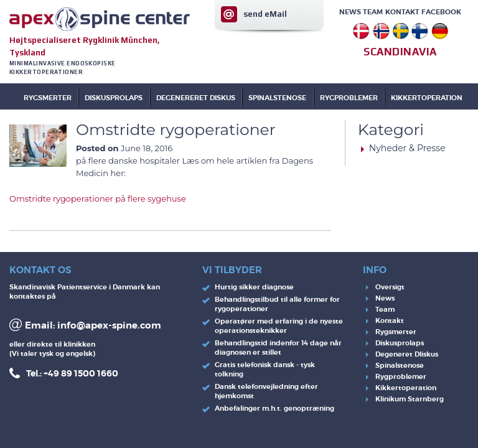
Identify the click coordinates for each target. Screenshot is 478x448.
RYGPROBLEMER (349, 98)
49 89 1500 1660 (83, 373)
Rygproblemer (401, 376)
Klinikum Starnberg (410, 399)
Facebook (441, 12)
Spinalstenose (400, 365)
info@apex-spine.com (109, 325)
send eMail (265, 14)
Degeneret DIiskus (407, 354)
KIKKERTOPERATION (427, 98)
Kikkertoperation (406, 388)
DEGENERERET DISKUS (196, 98)
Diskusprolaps (400, 343)
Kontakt (402, 12)
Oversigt (390, 287)
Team (373, 12)
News (350, 12)
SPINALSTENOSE (277, 98)
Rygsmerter (48, 98)
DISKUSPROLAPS (114, 98)
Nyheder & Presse (407, 148)
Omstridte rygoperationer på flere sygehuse (98, 198)
